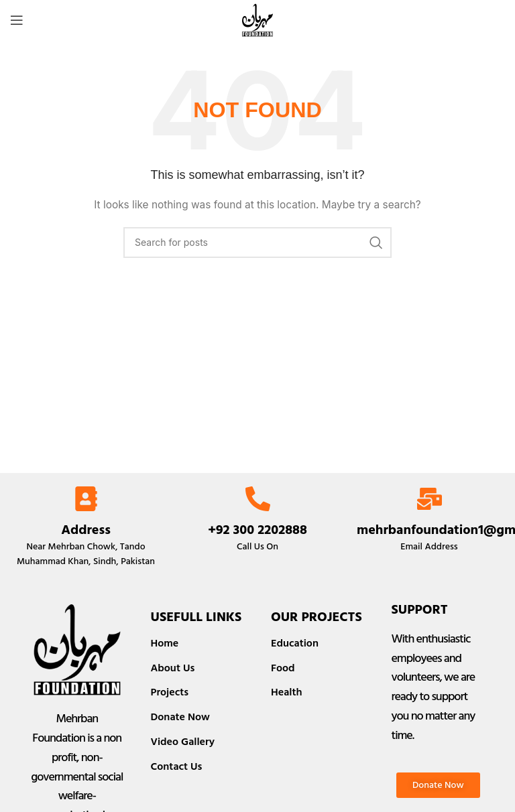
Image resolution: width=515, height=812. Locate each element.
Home (165, 643)
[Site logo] (257, 19)
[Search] (257, 243)
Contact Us (177, 766)
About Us (173, 668)
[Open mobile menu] (17, 20)
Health (287, 692)
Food (283, 668)
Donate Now (180, 717)
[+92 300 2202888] (258, 499)
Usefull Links (196, 617)
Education (295, 643)
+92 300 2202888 (257, 530)
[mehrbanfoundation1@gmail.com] (430, 499)
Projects (170, 692)
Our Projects (317, 617)
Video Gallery (183, 742)
